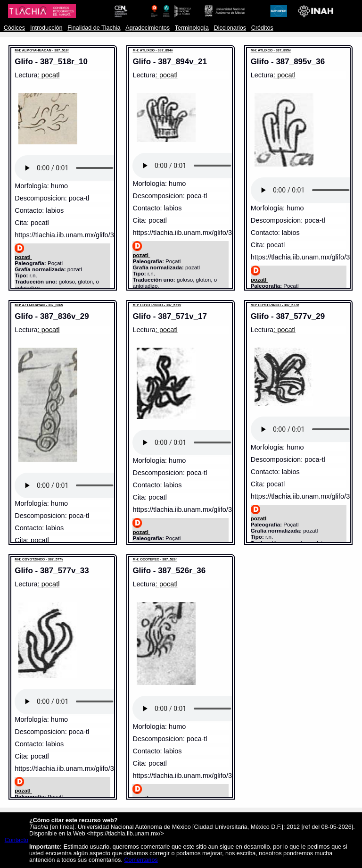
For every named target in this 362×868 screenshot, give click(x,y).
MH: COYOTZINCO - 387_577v (275, 305)
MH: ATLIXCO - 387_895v (271, 50)
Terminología (192, 28)
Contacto (16, 840)
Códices (14, 28)
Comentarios (141, 860)
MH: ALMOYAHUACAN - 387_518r (42, 50)
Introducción (46, 28)
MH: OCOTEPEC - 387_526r (155, 559)
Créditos (262, 28)
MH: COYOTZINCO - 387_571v (157, 305)
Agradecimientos (148, 28)
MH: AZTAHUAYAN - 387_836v (39, 305)
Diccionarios (230, 28)
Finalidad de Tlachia (94, 28)
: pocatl (49, 75)
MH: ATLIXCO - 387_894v (152, 50)
